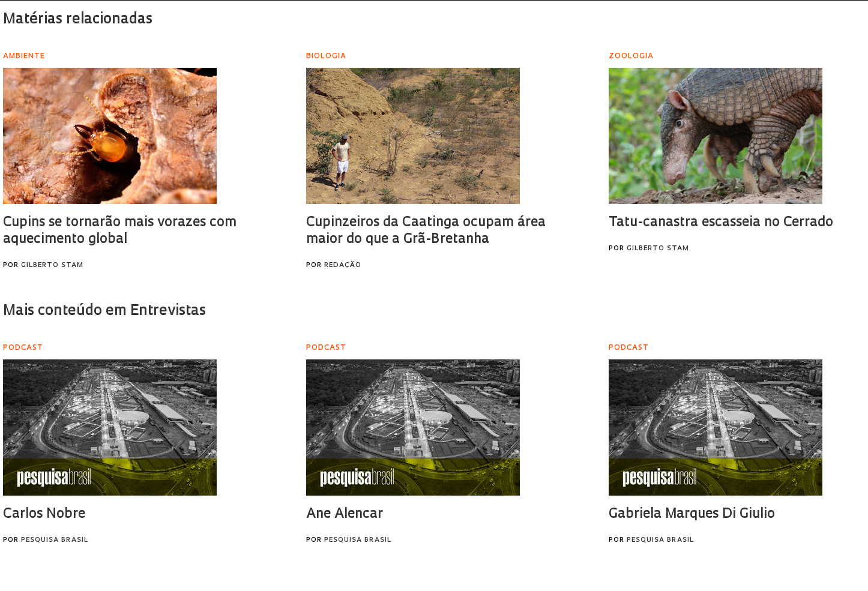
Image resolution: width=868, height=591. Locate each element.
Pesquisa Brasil (55, 540)
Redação (343, 265)
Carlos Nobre (44, 514)
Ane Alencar (345, 514)
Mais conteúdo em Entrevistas (104, 311)
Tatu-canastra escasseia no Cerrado (721, 223)
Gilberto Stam (52, 265)
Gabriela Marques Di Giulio (692, 514)
